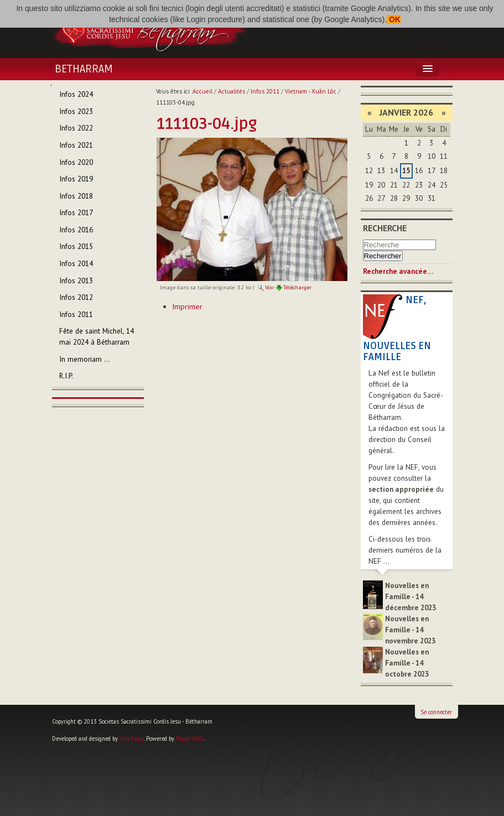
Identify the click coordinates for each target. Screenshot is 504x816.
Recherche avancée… (398, 271)
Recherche (385, 228)
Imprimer (187, 306)
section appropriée (401, 489)
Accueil (202, 91)
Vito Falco (132, 739)
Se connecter (436, 712)
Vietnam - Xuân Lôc (311, 91)
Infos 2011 (265, 91)
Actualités (232, 91)
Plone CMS (189, 739)
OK (394, 19)
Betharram (84, 69)
